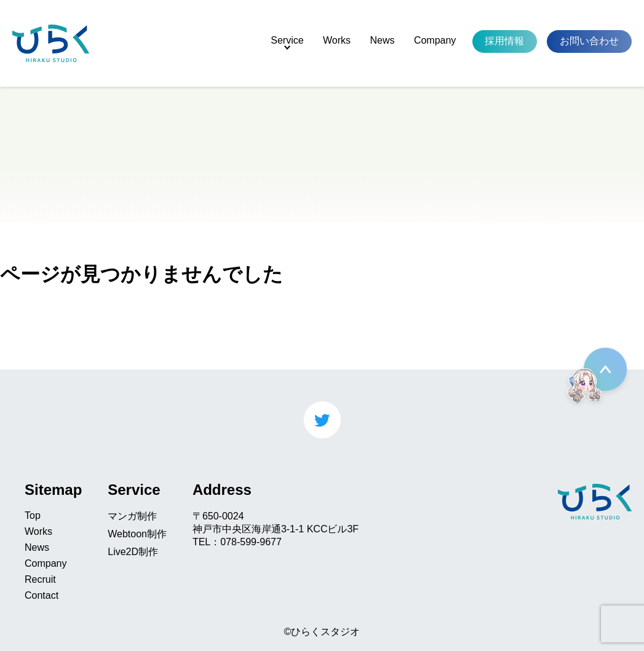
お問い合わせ (589, 41)
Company (435, 40)
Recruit (40, 579)
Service (287, 40)
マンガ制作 (132, 516)
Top (33, 515)
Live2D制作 (133, 552)
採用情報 (504, 41)
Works (337, 40)
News (382, 40)
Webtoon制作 (137, 534)
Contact (42, 595)
